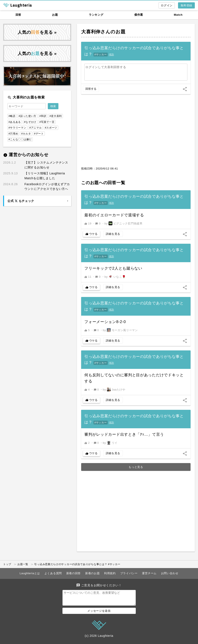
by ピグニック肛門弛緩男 (124, 223)
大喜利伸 (91, 32)
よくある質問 (53, 573)
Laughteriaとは (30, 573)
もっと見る (136, 467)
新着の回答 (74, 573)
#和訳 (43, 116)
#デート (39, 134)
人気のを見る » (37, 32)
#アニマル (35, 128)
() (111, 55)
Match (178, 15)
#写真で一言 (47, 122)
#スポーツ (51, 128)
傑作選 (139, 15)
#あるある (15, 122)
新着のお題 (93, 573)
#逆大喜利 (56, 116)
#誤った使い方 (27, 116)
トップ (7, 564)
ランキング (96, 15)
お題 (55, 15)
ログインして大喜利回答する (106, 67)
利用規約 (110, 573)
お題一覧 (23, 564)
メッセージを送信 (99, 613)
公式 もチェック (21, 201)
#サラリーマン (17, 128)
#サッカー (100, 55)
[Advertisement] (136, 133)
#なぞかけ (30, 122)
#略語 (12, 116)
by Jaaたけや (114, 389)
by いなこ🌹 (115, 277)
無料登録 (186, 5)
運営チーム (149, 573)
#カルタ (26, 134)
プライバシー (129, 573)
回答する (91, 89)
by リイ (110, 443)
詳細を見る (113, 234)
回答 (18, 15)
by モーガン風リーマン (120, 330)
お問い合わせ (170, 573)
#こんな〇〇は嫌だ (20, 139)
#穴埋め (13, 134)
